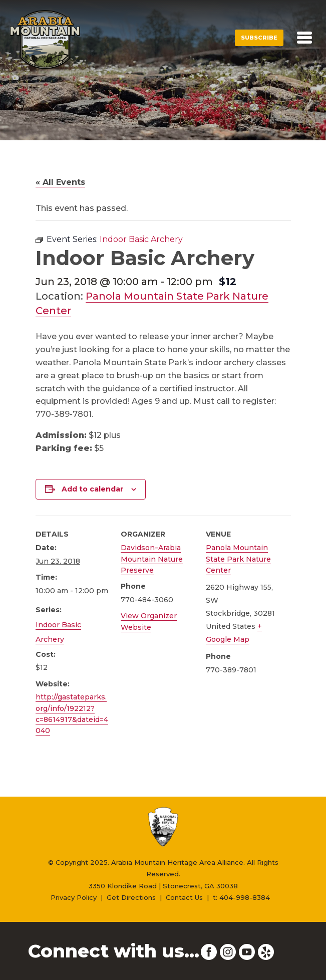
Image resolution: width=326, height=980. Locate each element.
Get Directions (131, 897)
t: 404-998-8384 (241, 897)
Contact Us (184, 897)
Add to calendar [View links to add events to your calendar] (92, 489)
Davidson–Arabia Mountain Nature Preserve (152, 559)
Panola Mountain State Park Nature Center (238, 559)
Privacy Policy (74, 897)
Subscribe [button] (259, 38)
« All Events (60, 182)
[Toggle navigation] (304, 38)
